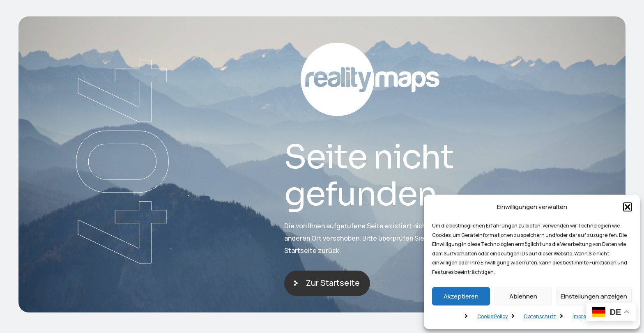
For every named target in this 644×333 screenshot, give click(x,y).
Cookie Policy (492, 316)
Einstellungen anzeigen (594, 296)
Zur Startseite (333, 283)
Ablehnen (523, 296)
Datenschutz (540, 316)
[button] (628, 207)
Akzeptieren (461, 296)
